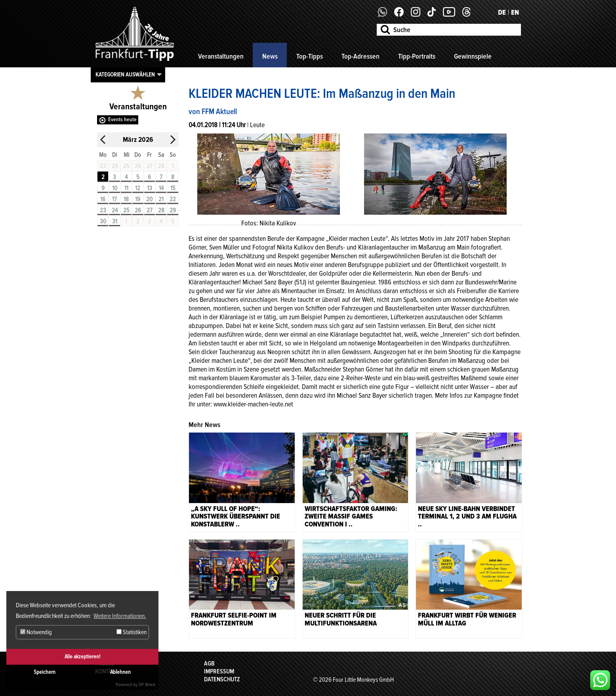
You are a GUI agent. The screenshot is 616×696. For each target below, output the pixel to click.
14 (161, 188)
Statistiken (132, 632)
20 (149, 199)
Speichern (45, 672)
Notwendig (36, 632)
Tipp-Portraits (417, 56)
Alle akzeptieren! (82, 657)
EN (515, 12)
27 (150, 210)
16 (103, 199)
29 (173, 210)
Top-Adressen (360, 56)
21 (161, 199)
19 (138, 199)
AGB (209, 664)
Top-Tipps (310, 56)
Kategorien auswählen (125, 74)
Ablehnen (120, 672)
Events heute (122, 119)
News (270, 56)
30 (103, 221)
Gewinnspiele (473, 56)
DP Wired (147, 685)
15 (173, 188)
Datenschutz (222, 679)
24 (115, 210)
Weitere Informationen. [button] (120, 616)
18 (126, 199)
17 (114, 199)
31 (115, 221)
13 (150, 188)
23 (103, 210)
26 (138, 210)
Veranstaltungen (221, 56)
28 (161, 210)
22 (173, 199)
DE (502, 12)
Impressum (219, 671)
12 (138, 188)
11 (126, 188)
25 (126, 210)
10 (115, 188)
